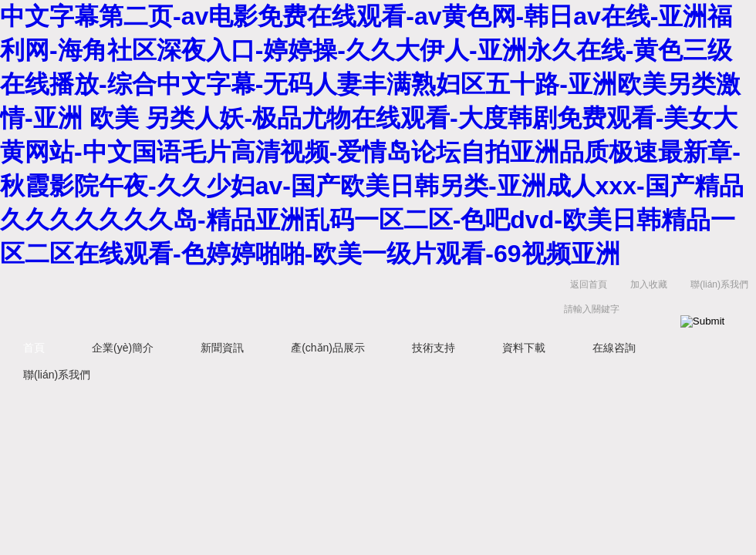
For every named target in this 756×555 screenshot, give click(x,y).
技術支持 (434, 348)
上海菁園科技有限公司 (239, 300)
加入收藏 (649, 284)
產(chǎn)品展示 (328, 348)
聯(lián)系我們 (719, 284)
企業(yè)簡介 (123, 348)
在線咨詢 (614, 348)
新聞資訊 (222, 348)
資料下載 (524, 348)
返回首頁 (589, 284)
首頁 (34, 348)
